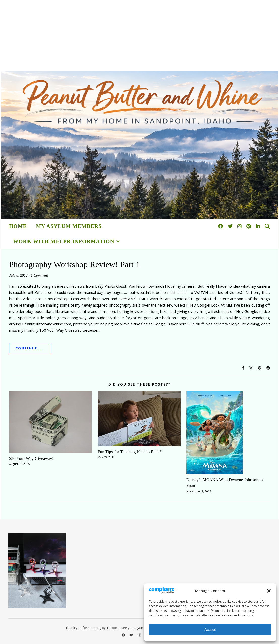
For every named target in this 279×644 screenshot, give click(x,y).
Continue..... (30, 348)
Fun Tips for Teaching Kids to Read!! (130, 452)
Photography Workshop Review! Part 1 (75, 264)
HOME (18, 226)
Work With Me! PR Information (64, 241)
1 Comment (39, 275)
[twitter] (231, 226)
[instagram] (240, 226)
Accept (210, 630)
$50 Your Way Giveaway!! (32, 459)
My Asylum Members (69, 226)
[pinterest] (249, 226)
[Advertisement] (139, 35)
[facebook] (221, 226)
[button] (269, 591)
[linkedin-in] (258, 226)
